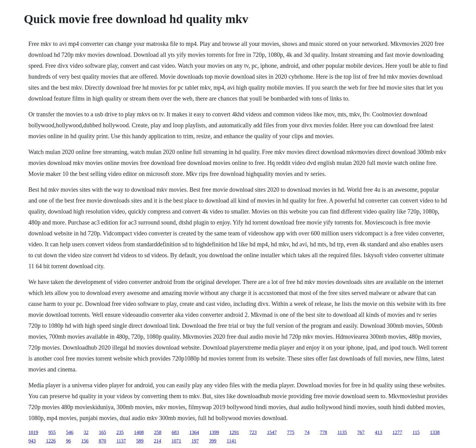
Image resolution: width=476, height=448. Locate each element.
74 (307, 432)
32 (86, 432)
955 (52, 432)
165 (102, 432)
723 (253, 432)
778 (323, 432)
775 (291, 432)
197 (195, 441)
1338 (435, 432)
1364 (194, 432)
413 (379, 432)
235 (120, 432)
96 (68, 441)
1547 (272, 432)
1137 (121, 441)
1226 (51, 441)
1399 (214, 432)
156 (85, 441)
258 (158, 432)
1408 (139, 432)
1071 (176, 441)
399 (213, 441)
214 (158, 441)
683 (175, 432)
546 (70, 432)
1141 (231, 441)
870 (102, 441)
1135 (342, 432)
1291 (234, 432)
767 (361, 432)
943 (32, 441)
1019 (33, 432)
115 (416, 432)
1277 (397, 432)
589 (140, 441)
